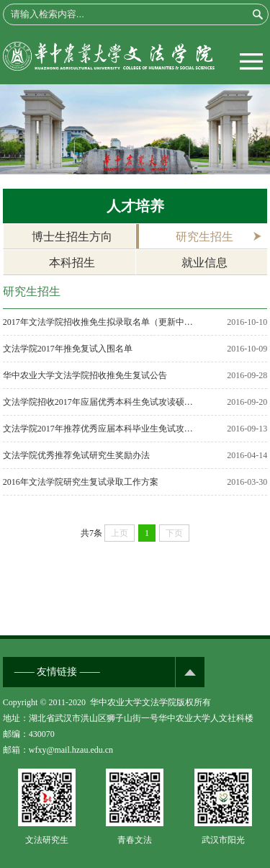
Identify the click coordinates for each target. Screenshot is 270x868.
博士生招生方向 (72, 237)
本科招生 (72, 263)
